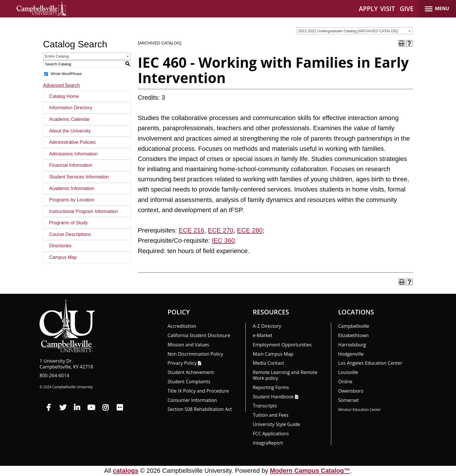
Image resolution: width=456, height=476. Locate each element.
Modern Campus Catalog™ (310, 471)
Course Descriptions (70, 234)
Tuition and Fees (271, 415)
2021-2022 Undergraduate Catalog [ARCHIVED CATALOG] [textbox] (348, 31)
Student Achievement (191, 372)
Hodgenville (351, 354)
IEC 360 (223, 240)
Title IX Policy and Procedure (198, 391)
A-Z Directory (267, 326)
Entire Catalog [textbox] (57, 56)
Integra (268, 443)
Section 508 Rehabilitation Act (200, 409)
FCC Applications (271, 434)
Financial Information (71, 165)
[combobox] (355, 31)
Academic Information (72, 188)
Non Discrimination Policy (195, 354)
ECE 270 (221, 230)
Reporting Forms (271, 387)
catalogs (126, 471)
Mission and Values (188, 345)
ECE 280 (250, 230)
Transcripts (265, 406)
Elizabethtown (353, 335)
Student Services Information (79, 177)
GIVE (407, 9)
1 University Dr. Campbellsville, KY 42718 (66, 364)
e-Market (262, 335)
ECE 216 (191, 230)
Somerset (349, 400)
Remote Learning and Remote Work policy (285, 375)
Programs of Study (68, 223)
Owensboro (351, 391)
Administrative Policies (72, 142)
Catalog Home (64, 96)
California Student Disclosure (199, 335)
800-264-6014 (54, 375)
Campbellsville (354, 326)
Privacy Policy (182, 363)
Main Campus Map (273, 354)
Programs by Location (72, 200)
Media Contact (268, 363)
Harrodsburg (352, 345)
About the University (70, 131)
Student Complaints (189, 382)
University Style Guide (276, 424)
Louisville (348, 372)
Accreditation (182, 326)
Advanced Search (61, 85)
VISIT (388, 9)
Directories (60, 246)
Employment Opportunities (282, 345)
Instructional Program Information (84, 211)
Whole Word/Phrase (66, 74)
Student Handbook (273, 397)
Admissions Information (73, 154)
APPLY (368, 9)
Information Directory (71, 108)
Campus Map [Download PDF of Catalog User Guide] (63, 257)
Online (345, 382)
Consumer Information (192, 400)
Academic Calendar (70, 119)
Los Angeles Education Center (370, 363)
